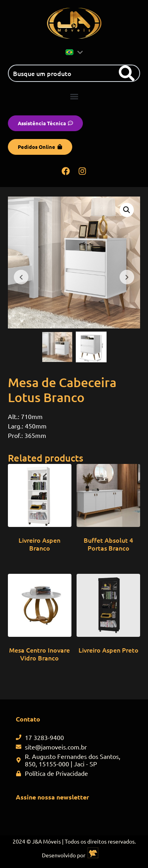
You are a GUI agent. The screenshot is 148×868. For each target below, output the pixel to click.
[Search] (127, 73)
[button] (74, 96)
